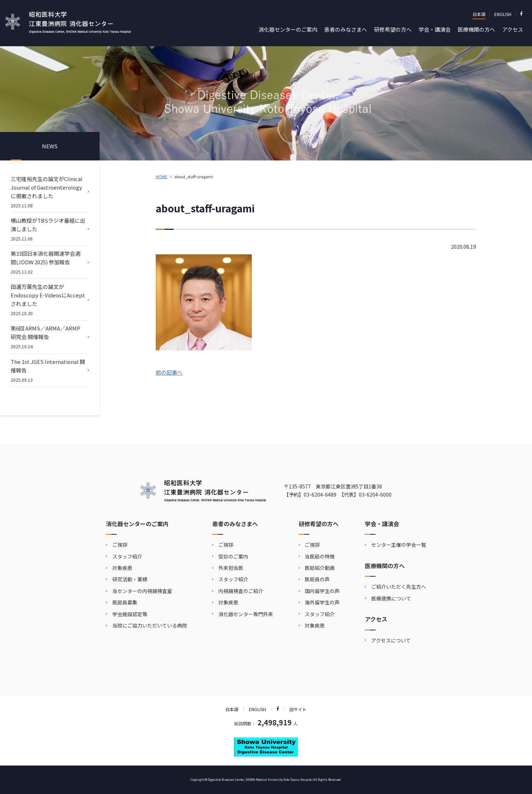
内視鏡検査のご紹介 (241, 591)
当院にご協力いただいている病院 (150, 625)
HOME (161, 176)
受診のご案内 (233, 556)
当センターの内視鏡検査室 (142, 591)
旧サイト (298, 709)
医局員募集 (125, 602)
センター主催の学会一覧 (399, 545)
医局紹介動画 (320, 568)
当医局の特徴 (320, 556)
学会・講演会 (435, 29)
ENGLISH (503, 14)
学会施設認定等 (130, 614)
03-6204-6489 (320, 494)
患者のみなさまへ (346, 29)
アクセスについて (391, 640)
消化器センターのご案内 (288, 29)
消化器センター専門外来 (246, 614)
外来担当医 (231, 568)
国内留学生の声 (322, 591)
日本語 (479, 14)
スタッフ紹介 (127, 556)
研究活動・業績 (130, 579)
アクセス (513, 29)
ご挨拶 (120, 545)
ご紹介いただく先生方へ (399, 587)
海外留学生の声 (322, 602)
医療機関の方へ (476, 29)
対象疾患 (122, 568)
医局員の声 (317, 579)
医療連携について (391, 598)
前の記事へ (169, 372)
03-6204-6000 (375, 494)
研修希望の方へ (393, 29)
